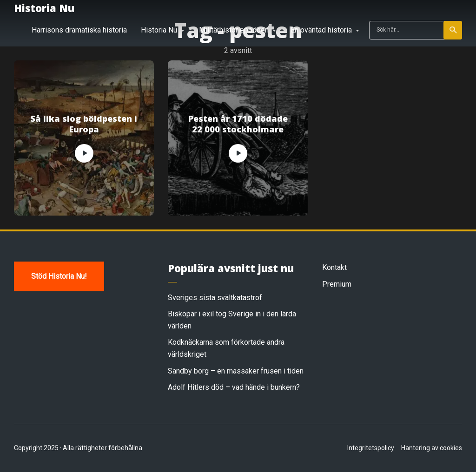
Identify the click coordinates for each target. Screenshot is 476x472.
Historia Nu (44, 8)
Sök (453, 30)
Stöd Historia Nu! (59, 276)
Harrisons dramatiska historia (79, 30)
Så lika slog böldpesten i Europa (84, 124)
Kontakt (334, 267)
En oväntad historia (321, 30)
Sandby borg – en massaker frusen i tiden (236, 371)
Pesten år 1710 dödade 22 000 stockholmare (238, 124)
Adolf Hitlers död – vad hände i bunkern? (234, 387)
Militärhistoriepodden (234, 30)
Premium (337, 284)
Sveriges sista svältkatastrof (215, 298)
